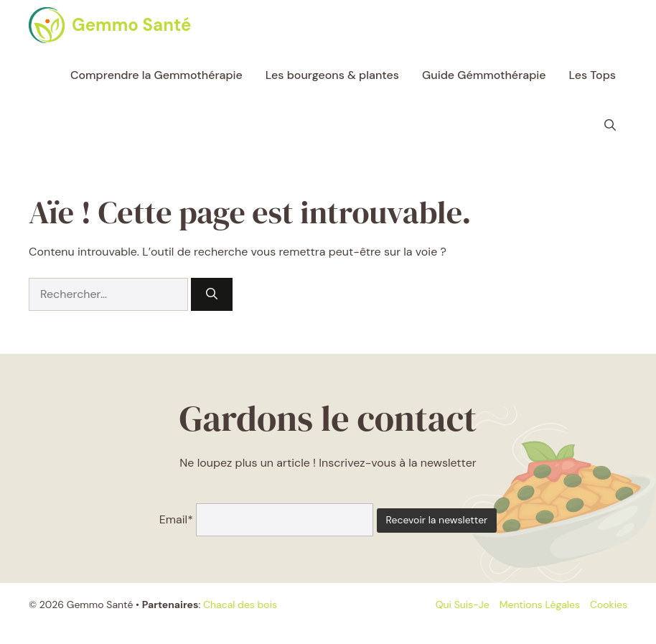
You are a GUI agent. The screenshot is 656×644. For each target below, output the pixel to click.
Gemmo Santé (131, 25)
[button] (610, 126)
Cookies (609, 605)
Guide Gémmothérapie (484, 75)
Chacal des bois (240, 605)
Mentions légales (540, 605)
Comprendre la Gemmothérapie (156, 75)
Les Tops (592, 75)
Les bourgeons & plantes (332, 75)
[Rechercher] (212, 294)
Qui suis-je (463, 605)
